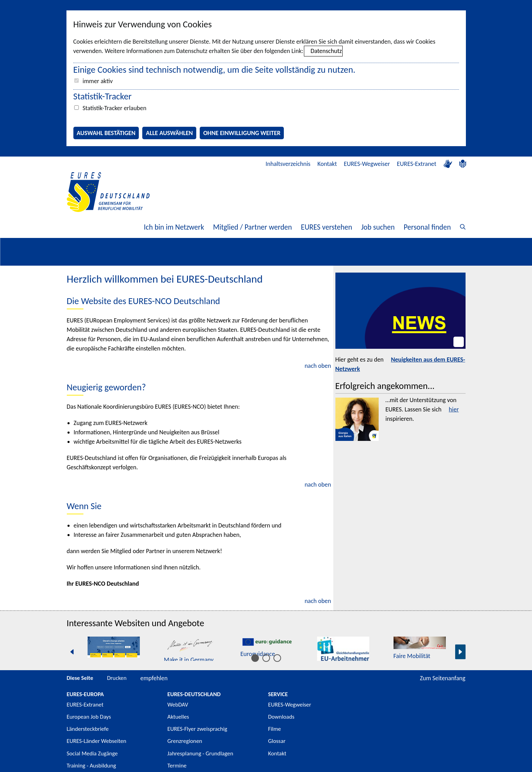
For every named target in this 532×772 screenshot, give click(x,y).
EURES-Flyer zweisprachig (197, 729)
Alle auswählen (169, 133)
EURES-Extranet (417, 164)
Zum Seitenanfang (443, 678)
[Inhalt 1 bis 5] (255, 658)
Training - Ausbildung (92, 766)
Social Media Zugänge (92, 753)
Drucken (117, 678)
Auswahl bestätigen (106, 133)
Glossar (277, 741)
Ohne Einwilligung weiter (242, 133)
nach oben (318, 366)
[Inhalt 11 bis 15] (277, 658)
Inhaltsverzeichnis (288, 164)
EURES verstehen (326, 227)
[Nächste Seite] (460, 652)
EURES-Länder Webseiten (97, 741)
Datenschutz (326, 51)
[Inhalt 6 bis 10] (266, 658)
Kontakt (327, 164)
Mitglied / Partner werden (252, 227)
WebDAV (178, 705)
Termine (177, 766)
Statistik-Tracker (103, 96)
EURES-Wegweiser (367, 164)
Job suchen (378, 227)
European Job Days (89, 717)
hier (454, 409)
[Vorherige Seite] (72, 652)
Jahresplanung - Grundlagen (200, 753)
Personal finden (427, 227)
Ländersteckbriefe (88, 729)
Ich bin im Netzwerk (174, 227)
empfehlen (154, 678)
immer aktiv (98, 81)
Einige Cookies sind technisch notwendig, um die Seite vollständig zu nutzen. (214, 70)
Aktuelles (178, 717)
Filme (275, 729)
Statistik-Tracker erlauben (115, 108)
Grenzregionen (185, 741)
